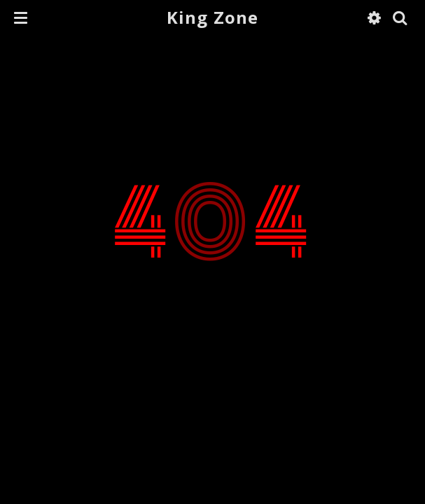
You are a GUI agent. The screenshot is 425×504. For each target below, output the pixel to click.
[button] (21, 17)
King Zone (213, 17)
